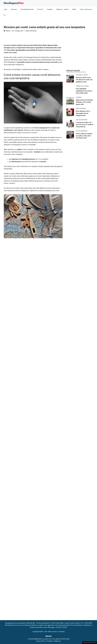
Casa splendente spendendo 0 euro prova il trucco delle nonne (84, 91)
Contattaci (61, 632)
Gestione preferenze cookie (89, 642)
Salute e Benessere (86, 9)
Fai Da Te (40, 9)
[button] (4, 15)
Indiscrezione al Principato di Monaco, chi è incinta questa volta (84, 102)
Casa (5, 9)
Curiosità (14, 9)
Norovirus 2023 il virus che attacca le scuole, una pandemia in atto (84, 80)
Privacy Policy (41, 641)
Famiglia (50, 9)
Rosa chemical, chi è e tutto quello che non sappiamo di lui (83, 113)
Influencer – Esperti (62, 9)
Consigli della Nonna (27, 9)
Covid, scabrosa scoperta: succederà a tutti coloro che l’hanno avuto (84, 136)
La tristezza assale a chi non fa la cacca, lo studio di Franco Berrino (84, 125)
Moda (74, 9)
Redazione (57, 641)
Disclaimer (50, 641)
